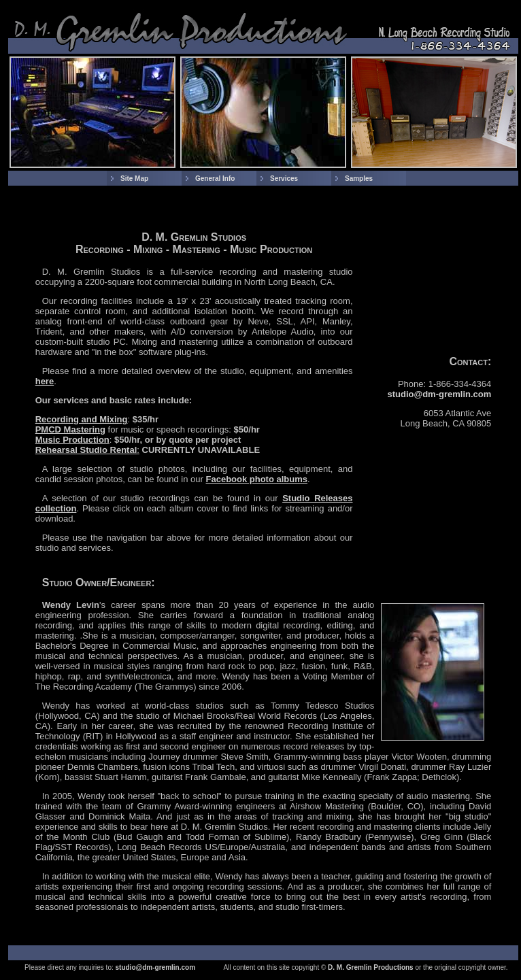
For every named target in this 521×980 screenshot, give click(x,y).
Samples (359, 179)
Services (284, 179)
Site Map (134, 179)
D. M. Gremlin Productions (371, 967)
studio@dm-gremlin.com (440, 394)
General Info (215, 179)
